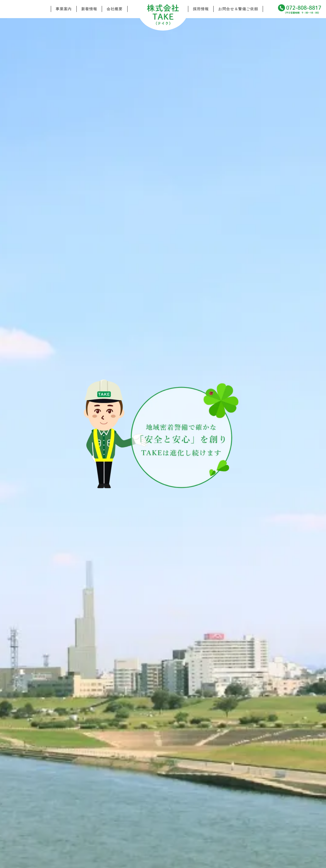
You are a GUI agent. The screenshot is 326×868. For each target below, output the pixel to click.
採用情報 (201, 9)
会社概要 (115, 9)
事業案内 (64, 9)
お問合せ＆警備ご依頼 (238, 9)
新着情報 (89, 9)
